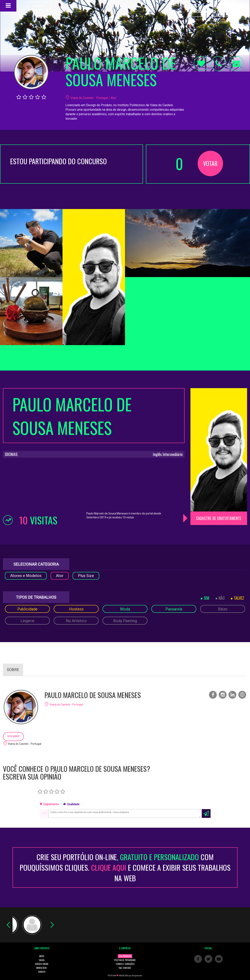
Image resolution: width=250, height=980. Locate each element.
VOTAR (210, 163)
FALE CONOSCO (125, 968)
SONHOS (42, 972)
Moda (125, 609)
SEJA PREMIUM (125, 956)
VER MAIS (13, 736)
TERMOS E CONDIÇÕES (125, 964)
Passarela (174, 609)
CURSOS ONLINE (42, 964)
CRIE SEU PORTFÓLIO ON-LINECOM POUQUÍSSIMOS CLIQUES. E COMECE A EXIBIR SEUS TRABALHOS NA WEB (125, 867)
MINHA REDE (42, 968)
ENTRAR (39, 6)
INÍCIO (42, 956)
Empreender (137, 976)
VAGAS (42, 960)
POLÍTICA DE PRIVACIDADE (125, 960)
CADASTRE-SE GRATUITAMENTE (219, 518)
